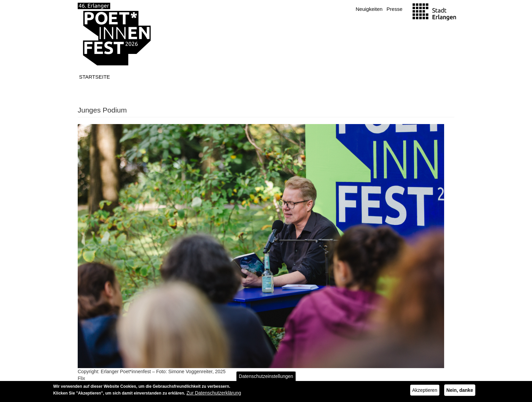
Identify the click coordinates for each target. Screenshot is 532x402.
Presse (394, 9)
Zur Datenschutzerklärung (214, 395)
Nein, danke (460, 392)
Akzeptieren (425, 392)
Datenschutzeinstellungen (266, 378)
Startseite (94, 77)
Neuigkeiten (369, 9)
